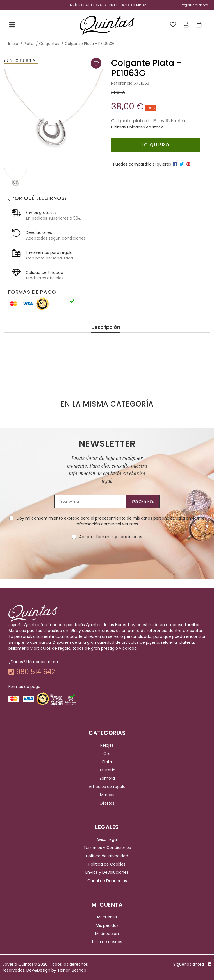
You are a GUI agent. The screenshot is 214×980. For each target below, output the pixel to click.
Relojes (107, 745)
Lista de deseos (107, 942)
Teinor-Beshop (72, 970)
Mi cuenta (107, 917)
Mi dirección (107, 934)
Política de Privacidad (107, 856)
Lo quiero (156, 145)
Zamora (107, 778)
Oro (107, 753)
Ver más (130, 524)
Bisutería (107, 770)
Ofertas (107, 803)
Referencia (122, 83)
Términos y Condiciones (107, 848)
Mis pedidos (107, 925)
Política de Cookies (107, 864)
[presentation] (107, 557)
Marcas (107, 795)
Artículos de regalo (107, 787)
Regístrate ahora (194, 5)
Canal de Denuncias (107, 881)
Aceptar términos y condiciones (111, 537)
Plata (107, 762)
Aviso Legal (107, 839)
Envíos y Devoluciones (107, 873)
